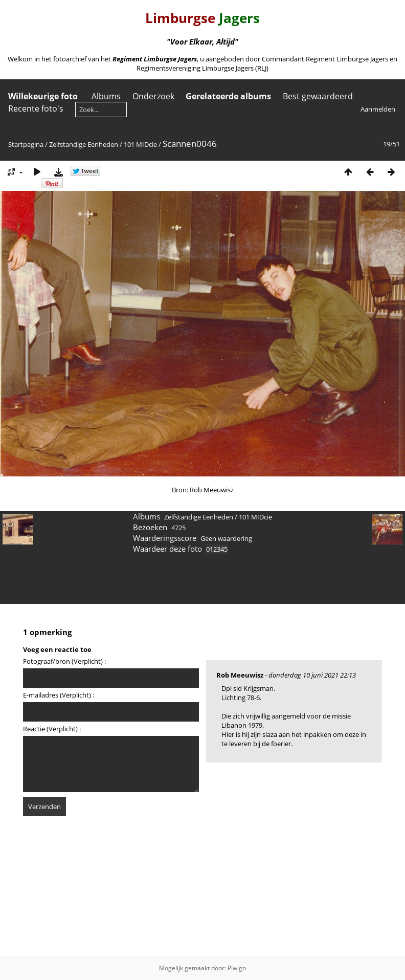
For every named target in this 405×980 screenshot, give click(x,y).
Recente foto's (36, 108)
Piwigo (237, 968)
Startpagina (26, 144)
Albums (106, 96)
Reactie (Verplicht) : (52, 729)
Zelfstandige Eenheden (84, 144)
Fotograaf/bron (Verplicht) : (64, 661)
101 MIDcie (140, 144)
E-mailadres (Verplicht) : (59, 695)
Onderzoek (153, 96)
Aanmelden (378, 109)
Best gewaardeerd (318, 96)
